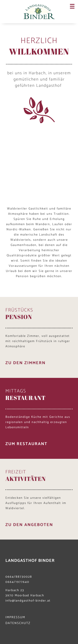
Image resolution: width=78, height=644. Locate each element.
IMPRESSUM (15, 617)
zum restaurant (26, 444)
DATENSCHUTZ (18, 623)
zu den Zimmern (25, 363)
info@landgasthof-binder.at (28, 601)
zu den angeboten (29, 525)
